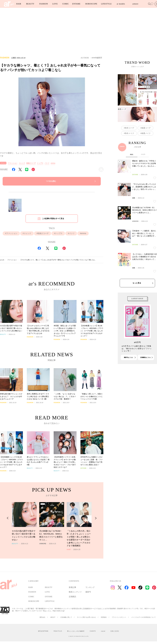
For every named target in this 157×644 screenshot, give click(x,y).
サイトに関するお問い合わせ (86, 617)
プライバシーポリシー (119, 617)
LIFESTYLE (106, 4)
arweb (2, 260)
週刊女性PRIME (43, 631)
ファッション (13, 163)
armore (135, 4)
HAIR (19, 4)
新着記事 (72, 587)
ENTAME (76, 4)
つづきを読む (51, 181)
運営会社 (42, 617)
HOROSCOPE (91, 4)
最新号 (88, 592)
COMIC (66, 4)
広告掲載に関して (66, 617)
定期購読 (72, 597)
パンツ (47, 163)
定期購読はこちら (145, 366)
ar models (121, 4)
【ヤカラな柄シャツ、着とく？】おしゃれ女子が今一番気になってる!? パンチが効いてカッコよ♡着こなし (58, 260)
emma (53, 163)
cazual (103, 631)
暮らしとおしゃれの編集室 (76, 631)
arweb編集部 (97, 58)
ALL (132, 173)
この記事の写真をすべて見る (53, 219)
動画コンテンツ (75, 592)
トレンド (22, 163)
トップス (40, 163)
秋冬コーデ (130, 128)
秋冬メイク (130, 133)
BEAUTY (30, 4)
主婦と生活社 (115, 631)
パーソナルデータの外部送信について (143, 617)
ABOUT (53, 617)
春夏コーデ (146, 128)
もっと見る (137, 301)
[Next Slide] (96, 528)
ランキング (90, 587)
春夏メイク (146, 133)
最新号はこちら (128, 366)
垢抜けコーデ (31, 163)
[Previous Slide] (8, 528)
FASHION (44, 4)
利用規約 (104, 617)
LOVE (55, 4)
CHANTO (93, 631)
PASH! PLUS (58, 631)
